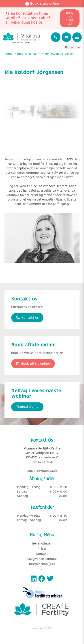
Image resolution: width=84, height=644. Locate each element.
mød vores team (28, 54)
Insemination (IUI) (42, 564)
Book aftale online (33, 364)
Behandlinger (42, 544)
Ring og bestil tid (70, 18)
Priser (42, 549)
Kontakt (42, 554)
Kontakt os (27, 318)
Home (9, 54)
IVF (42, 569)
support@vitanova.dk (42, 471)
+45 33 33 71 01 (42, 462)
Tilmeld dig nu (27, 407)
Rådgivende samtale (42, 559)
